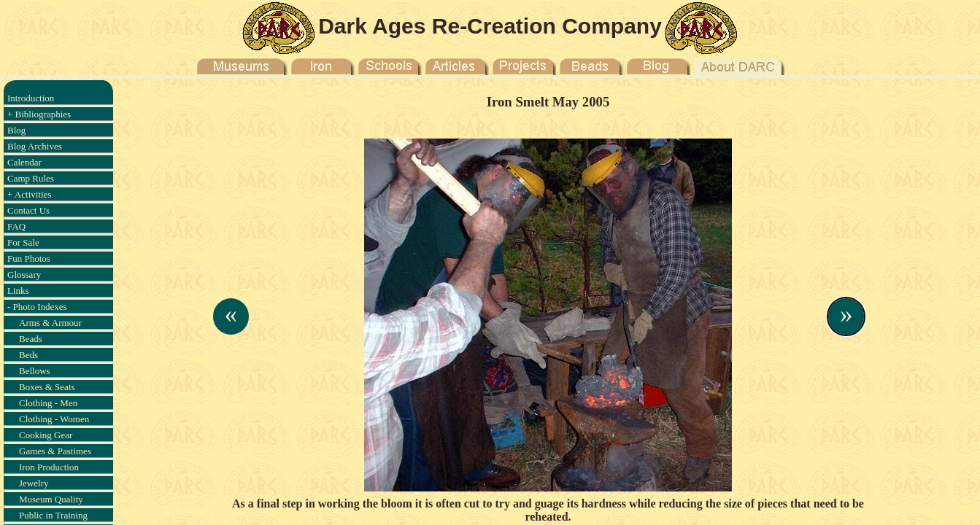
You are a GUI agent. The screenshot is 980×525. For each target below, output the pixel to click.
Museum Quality (51, 499)
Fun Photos (29, 258)
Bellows (35, 371)
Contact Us (28, 210)
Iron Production (49, 467)
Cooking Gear (46, 435)
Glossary (24, 275)
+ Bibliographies (39, 114)
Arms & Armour (50, 323)
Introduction (31, 98)
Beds (28, 355)
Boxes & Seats (47, 387)
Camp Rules (31, 178)
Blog (16, 130)
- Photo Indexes (37, 307)
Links (18, 291)
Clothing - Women (54, 419)
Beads (31, 339)
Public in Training (53, 515)
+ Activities (29, 194)
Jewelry (34, 483)
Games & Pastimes (55, 451)
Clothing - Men (48, 403)
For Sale (23, 242)
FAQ (16, 226)
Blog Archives (35, 146)
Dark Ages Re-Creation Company (490, 26)
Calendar (24, 162)
